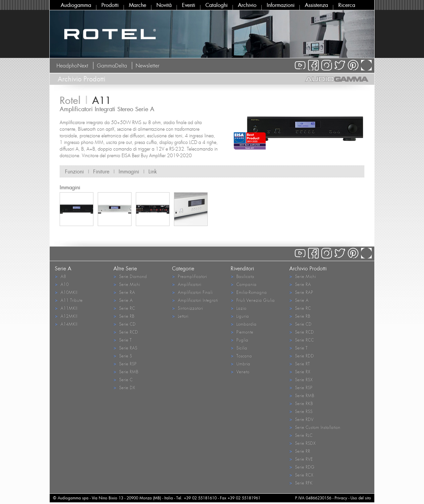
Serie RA (124, 292)
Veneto (240, 371)
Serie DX (124, 387)
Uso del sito (361, 498)
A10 (62, 284)
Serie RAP (301, 292)
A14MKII (66, 324)
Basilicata (242, 276)
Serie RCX (301, 475)
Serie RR (300, 451)
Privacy (341, 498)
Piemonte (242, 332)
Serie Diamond (130, 276)
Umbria (240, 364)
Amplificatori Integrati (195, 300)
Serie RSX (301, 379)
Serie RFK (301, 483)
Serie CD (124, 324)
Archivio (247, 5)
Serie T (122, 340)
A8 (60, 276)
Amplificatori (186, 284)
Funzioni (74, 171)
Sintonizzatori (187, 308)
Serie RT (299, 364)
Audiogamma (76, 5)
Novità (164, 5)
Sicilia (239, 348)
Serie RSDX (302, 443)
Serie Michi (127, 284)
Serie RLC (301, 435)
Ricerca (347, 5)
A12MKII (66, 316)
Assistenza (316, 5)
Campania (243, 284)
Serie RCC (301, 340)
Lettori (180, 316)
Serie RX (300, 371)
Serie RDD (301, 356)
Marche (137, 5)
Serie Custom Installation (315, 427)
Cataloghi (216, 5)
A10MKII (66, 292)
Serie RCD (126, 332)
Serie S (123, 356)
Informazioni (281, 5)
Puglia (239, 340)
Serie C (123, 379)
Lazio (238, 308)
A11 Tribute (69, 300)
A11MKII (66, 308)
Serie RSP (125, 364)
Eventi (188, 5)
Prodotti (110, 5)
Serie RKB (301, 403)
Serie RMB (126, 371)
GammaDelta (112, 66)
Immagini (129, 171)
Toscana (241, 356)
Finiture (101, 171)
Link (153, 171)
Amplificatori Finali (192, 292)
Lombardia (243, 324)
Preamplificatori (189, 276)
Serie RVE (301, 459)
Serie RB (124, 316)
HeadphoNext (72, 66)
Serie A (123, 300)
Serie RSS (301, 411)
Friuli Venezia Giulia (253, 300)
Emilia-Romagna (249, 292)
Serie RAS (125, 348)
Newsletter (147, 66)
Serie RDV (301, 419)
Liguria (240, 316)
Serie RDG (302, 467)
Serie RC (124, 308)
